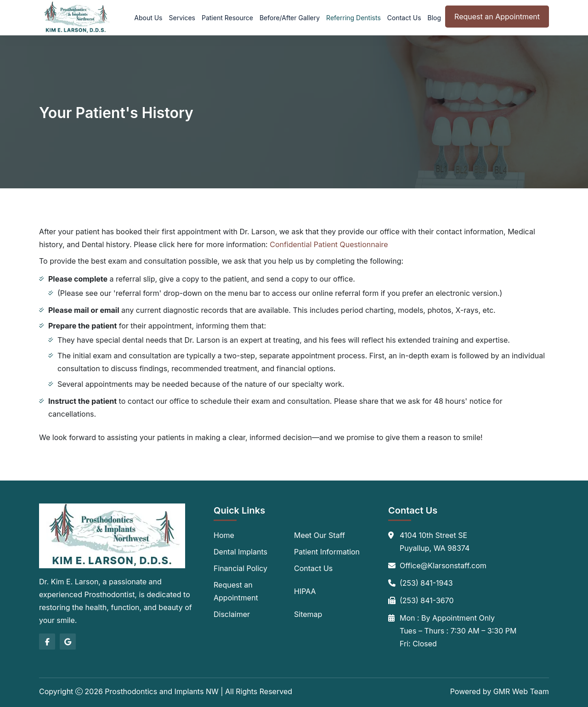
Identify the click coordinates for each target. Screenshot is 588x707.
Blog (435, 18)
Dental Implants (240, 552)
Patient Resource (227, 18)
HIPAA (305, 591)
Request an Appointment (497, 17)
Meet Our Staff (319, 535)
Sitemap (308, 614)
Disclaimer (232, 614)
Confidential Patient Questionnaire (329, 244)
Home (224, 535)
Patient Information (327, 552)
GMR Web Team (521, 691)
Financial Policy (240, 568)
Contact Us (404, 18)
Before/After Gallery (290, 18)
